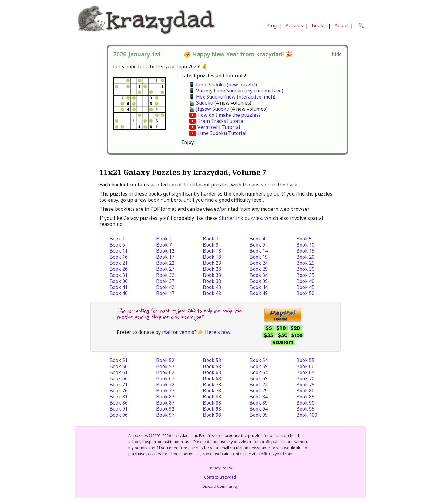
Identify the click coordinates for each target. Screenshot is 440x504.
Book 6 (117, 245)
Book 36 (119, 281)
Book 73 (212, 385)
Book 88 (212, 403)
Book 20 (305, 257)
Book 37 (165, 281)
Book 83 (212, 397)
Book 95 (305, 409)
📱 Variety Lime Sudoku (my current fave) (236, 91)
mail (167, 332)
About (341, 25)
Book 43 (212, 287)
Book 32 (165, 275)
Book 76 (119, 391)
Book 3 (211, 239)
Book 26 (119, 269)
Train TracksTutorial (221, 121)
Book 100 (307, 415)
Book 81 (119, 397)
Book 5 (304, 239)
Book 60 (305, 366)
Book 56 (119, 366)
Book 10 (305, 245)
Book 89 (259, 403)
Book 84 (259, 397)
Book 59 (259, 366)
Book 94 (259, 409)
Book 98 (212, 415)
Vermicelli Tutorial (219, 127)
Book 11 (119, 251)
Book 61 (119, 372)
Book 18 (212, 257)
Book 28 (212, 269)
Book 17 (165, 257)
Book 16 (119, 257)
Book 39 (259, 281)
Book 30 (305, 269)
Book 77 (165, 391)
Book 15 (305, 251)
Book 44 (259, 287)
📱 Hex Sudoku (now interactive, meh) (232, 97)
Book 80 (305, 391)
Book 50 (305, 293)
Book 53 (212, 360)
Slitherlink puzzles (240, 218)
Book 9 (257, 245)
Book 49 (259, 293)
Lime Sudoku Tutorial (222, 133)
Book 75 (305, 385)
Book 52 (165, 360)
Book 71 (119, 385)
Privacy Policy (220, 468)
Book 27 (165, 269)
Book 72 (165, 385)
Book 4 (257, 239)
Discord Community (220, 486)
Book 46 (119, 293)
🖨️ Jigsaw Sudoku (209, 109)
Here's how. (218, 332)
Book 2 (164, 239)
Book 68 (212, 378)
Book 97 (165, 415)
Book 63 (212, 372)
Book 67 (165, 378)
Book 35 (305, 275)
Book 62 (165, 372)
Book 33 (212, 275)
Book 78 (212, 391)
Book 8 (211, 245)
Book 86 (119, 403)
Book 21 (119, 263)
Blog (271, 25)
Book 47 (165, 293)
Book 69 (259, 378)
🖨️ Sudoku (201, 103)
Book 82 (165, 397)
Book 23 (212, 263)
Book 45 (305, 287)
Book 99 (259, 415)
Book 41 (119, 287)
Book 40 (305, 281)
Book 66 (119, 378)
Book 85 (305, 397)
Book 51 (119, 360)
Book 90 (305, 403)
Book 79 (259, 391)
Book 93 (212, 409)
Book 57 (165, 366)
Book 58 (212, 366)
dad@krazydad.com (274, 454)
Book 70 (305, 378)
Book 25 (305, 263)
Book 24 (259, 263)
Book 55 (305, 360)
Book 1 (117, 239)
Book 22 (165, 263)
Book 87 (165, 403)
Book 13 (212, 251)
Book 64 (259, 372)
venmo (187, 332)
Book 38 (212, 281)
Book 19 (259, 257)
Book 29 (259, 269)
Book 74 (259, 385)
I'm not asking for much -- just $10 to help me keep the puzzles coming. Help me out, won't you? (179, 314)
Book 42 (165, 287)
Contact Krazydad (220, 477)
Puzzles (294, 25)
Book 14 (259, 251)
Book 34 (259, 275)
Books (319, 25)
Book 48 (212, 293)
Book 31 (119, 275)
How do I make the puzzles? (229, 115)
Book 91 (119, 409)
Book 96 (119, 415)
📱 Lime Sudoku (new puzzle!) (223, 85)
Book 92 (165, 409)
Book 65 (305, 372)
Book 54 (259, 360)
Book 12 (165, 251)
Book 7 (164, 245)
